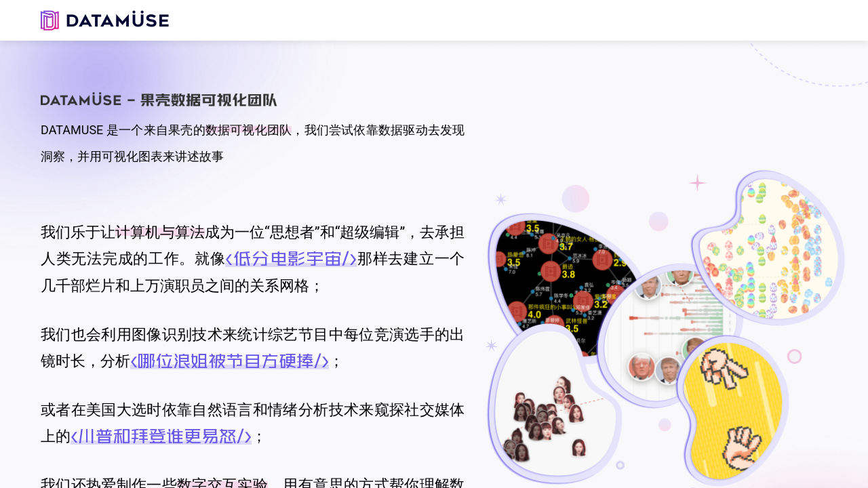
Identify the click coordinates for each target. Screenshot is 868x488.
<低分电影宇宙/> (291, 258)
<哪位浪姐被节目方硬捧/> (230, 361)
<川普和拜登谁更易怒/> (161, 436)
